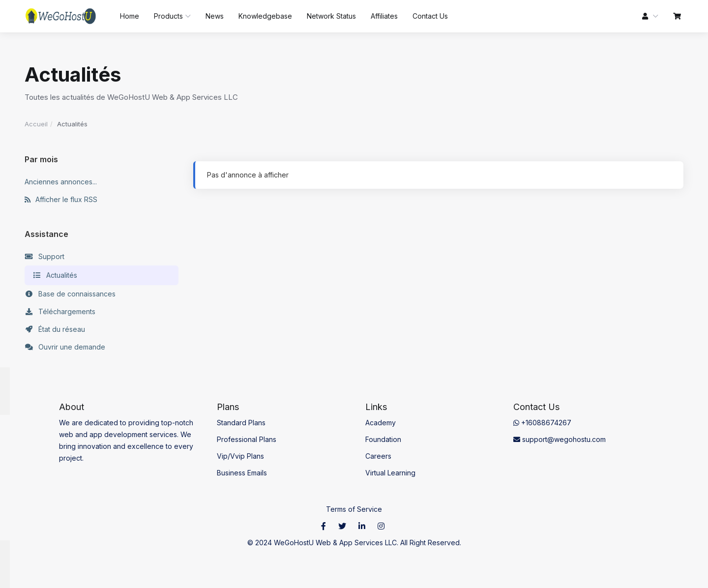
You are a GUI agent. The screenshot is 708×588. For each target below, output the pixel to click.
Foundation (383, 439)
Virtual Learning (390, 473)
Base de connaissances (70, 294)
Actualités (55, 275)
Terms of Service (354, 509)
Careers (378, 456)
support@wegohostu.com (560, 439)
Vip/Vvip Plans (240, 456)
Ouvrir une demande (65, 347)
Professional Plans (247, 439)
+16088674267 (542, 423)
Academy (381, 423)
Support (44, 257)
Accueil (36, 124)
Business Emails (242, 473)
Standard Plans (241, 423)
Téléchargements (60, 312)
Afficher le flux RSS (61, 200)
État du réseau (55, 329)
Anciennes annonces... (61, 182)
